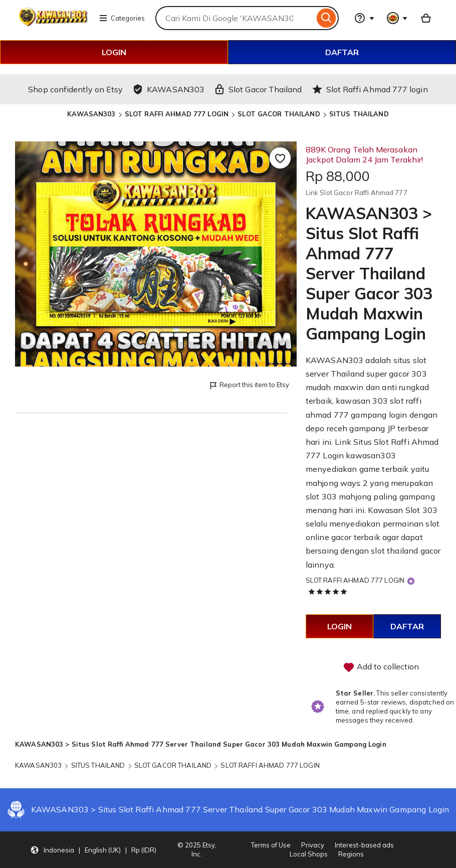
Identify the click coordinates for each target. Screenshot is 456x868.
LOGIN (114, 52)
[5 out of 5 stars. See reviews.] (329, 591)
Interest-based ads (364, 845)
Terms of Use (271, 845)
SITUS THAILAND (359, 114)
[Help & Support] (364, 18)
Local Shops (309, 854)
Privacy (313, 845)
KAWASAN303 (91, 114)
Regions (351, 854)
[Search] (326, 18)
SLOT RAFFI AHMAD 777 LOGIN (177, 114)
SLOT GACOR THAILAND (279, 114)
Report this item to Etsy (249, 385)
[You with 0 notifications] (397, 18)
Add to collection (381, 667)
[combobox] (235, 18)
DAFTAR (342, 52)
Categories (122, 18)
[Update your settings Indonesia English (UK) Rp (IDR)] (93, 850)
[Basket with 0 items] (426, 18)
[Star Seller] (411, 581)
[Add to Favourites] (280, 158)
